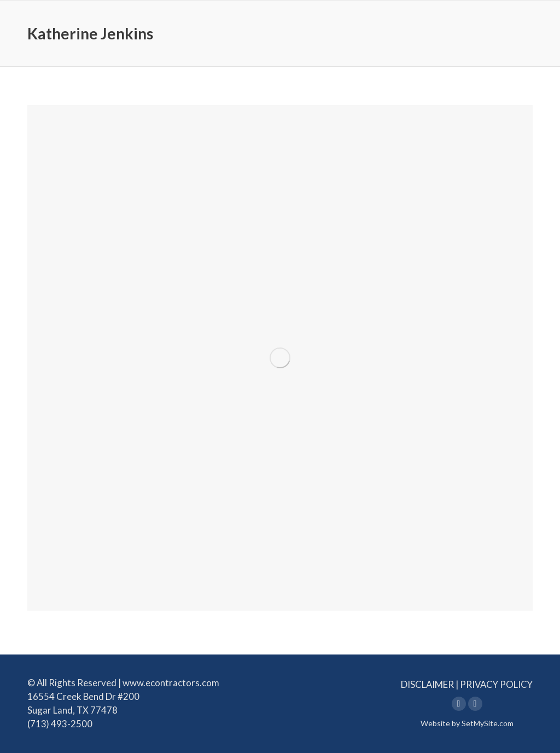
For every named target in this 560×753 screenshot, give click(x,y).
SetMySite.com (488, 723)
